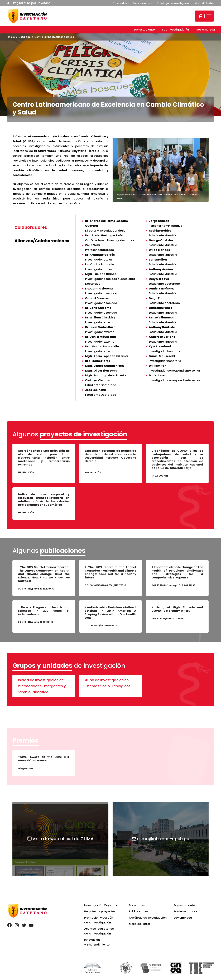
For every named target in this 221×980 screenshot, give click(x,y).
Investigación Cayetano (101, 905)
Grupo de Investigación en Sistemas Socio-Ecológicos (107, 683)
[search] (200, 16)
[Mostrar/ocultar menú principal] (209, 16)
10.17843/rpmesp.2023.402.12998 (176, 585)
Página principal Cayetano (32, 3)
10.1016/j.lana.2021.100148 (38, 622)
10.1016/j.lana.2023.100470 (39, 589)
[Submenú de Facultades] (128, 3)
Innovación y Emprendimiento (97, 942)
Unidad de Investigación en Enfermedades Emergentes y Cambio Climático (41, 686)
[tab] (42, 227)
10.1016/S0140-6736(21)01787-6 (108, 585)
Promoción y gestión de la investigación (99, 920)
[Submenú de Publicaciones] (152, 3)
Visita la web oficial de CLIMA (63, 839)
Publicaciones (142, 3)
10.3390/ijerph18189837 (104, 625)
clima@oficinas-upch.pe (163, 839)
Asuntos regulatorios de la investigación (99, 931)
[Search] (200, 16)
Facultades (120, 3)
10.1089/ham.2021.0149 (170, 619)
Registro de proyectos (100, 911)
